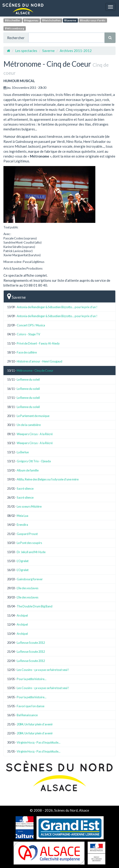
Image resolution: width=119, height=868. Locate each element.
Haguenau (31, 20)
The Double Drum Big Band (35, 606)
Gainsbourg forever (30, 579)
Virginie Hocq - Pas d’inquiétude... (39, 742)
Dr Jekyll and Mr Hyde (31, 552)
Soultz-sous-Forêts (93, 20)
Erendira (22, 525)
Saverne (70, 20)
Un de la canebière (29, 425)
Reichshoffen (51, 20)
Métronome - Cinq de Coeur (35, 371)
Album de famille (28, 470)
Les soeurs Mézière (29, 506)
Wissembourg (15, 28)
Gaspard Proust (27, 534)
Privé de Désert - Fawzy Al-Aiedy (38, 343)
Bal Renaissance (27, 715)
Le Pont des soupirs (29, 543)
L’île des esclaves (28, 588)
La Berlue (23, 452)
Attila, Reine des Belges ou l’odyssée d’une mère (48, 479)
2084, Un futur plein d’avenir (35, 724)
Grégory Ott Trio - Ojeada (34, 461)
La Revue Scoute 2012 (31, 643)
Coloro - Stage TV (28, 334)
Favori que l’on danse (31, 706)
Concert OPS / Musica (31, 325)
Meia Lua (23, 516)
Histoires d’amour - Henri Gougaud (40, 361)
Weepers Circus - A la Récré (35, 434)
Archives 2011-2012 (76, 51)
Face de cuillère (27, 352)
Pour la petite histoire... (32, 679)
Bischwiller (13, 20)
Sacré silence (25, 489)
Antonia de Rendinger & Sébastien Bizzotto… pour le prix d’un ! (57, 307)
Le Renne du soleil (28, 379)
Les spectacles (26, 51)
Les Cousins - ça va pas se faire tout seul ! (43, 670)
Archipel (22, 615)
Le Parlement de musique (33, 416)
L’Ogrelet (23, 561)
